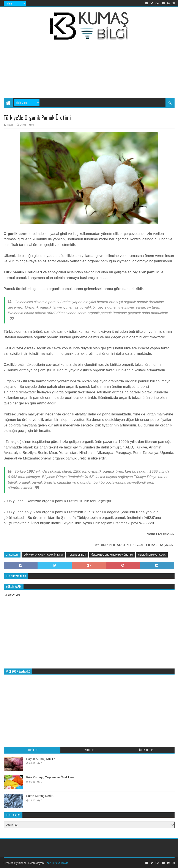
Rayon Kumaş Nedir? (41, 759)
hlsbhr (22, 863)
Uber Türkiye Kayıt (56, 863)
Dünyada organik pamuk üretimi (43, 555)
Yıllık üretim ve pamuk (152, 555)
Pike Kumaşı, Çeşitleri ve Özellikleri (50, 777)
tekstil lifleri (77, 555)
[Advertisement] (94, 62)
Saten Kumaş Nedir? (40, 796)
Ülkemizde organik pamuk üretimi (112, 555)
